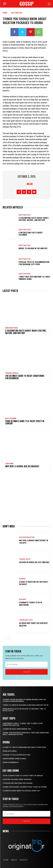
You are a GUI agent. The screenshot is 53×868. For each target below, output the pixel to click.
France (22, 579)
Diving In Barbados (11, 762)
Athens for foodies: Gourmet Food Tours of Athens (25, 787)
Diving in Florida (10, 751)
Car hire (9, 464)
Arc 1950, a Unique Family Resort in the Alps (34, 542)
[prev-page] (4, 638)
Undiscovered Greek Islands (14, 759)
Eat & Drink (11, 418)
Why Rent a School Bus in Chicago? (22, 466)
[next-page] (9, 638)
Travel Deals (12, 373)
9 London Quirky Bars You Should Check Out (21, 791)
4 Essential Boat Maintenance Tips (17, 729)
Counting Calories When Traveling (17, 779)
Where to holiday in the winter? (33, 248)
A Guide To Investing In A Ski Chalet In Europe (34, 583)
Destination (17, 13)
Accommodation (27, 537)
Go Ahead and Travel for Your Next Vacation (33, 624)
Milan (30, 184)
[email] (26, 664)
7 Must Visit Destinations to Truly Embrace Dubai (34, 278)
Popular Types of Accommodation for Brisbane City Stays (34, 263)
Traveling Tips (26, 620)
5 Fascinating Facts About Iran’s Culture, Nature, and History (34, 219)
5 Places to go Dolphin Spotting (17, 755)
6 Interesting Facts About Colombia (31, 234)
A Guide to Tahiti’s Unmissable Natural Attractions (24, 747)
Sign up (27, 672)
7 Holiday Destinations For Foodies (18, 783)
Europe (22, 599)
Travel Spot (25, 559)
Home (5, 13)
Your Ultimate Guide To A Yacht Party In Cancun (25, 422)
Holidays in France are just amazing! (34, 562)
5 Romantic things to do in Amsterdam (30, 604)
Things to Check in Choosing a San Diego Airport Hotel (26, 705)
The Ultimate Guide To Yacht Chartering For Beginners (25, 377)
